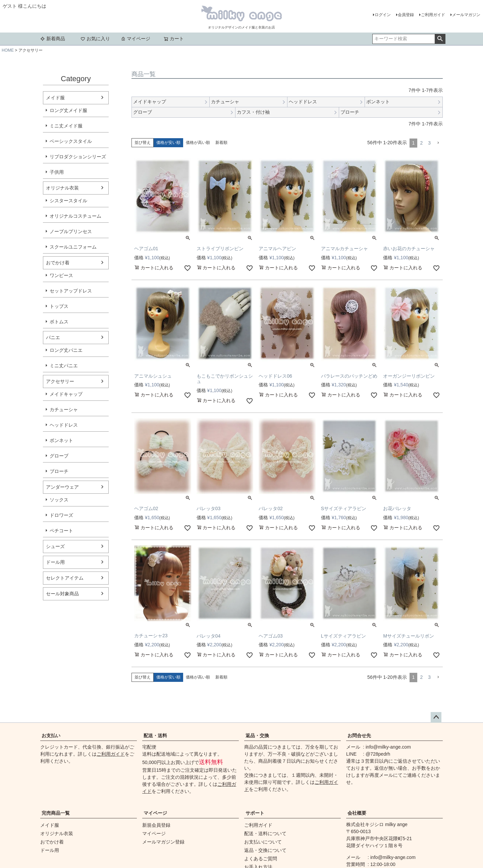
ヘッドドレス (64, 425)
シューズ (55, 546)
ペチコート (61, 531)
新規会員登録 (156, 825)
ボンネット (61, 440)
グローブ (59, 456)
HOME (8, 50)
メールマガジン (466, 15)
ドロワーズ (61, 515)
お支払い (51, 736)
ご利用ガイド (433, 15)
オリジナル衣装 (62, 188)
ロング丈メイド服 (68, 110)
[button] (438, 143)
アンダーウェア (62, 487)
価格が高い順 (198, 143)
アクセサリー (60, 381)
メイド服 (55, 98)
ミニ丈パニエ (64, 366)
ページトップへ (436, 717)
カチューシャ (64, 410)
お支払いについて (263, 842)
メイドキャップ (66, 394)
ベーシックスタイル (71, 141)
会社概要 (357, 813)
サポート (255, 813)
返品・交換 (257, 736)
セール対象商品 (62, 594)
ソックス (59, 500)
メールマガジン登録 (163, 842)
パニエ (53, 337)
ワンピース (61, 275)
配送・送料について (265, 833)
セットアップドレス (71, 291)
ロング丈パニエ (66, 350)
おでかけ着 (58, 263)
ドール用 (55, 562)
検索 (440, 39)
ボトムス (59, 322)
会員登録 (406, 15)
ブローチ (59, 471)
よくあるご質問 (261, 859)
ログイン (383, 15)
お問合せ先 (359, 736)
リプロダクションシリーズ (78, 157)
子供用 (57, 172)
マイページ (136, 39)
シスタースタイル (68, 201)
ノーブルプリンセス (71, 231)
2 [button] (421, 143)
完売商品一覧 (56, 813)
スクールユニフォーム (73, 247)
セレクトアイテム (65, 578)
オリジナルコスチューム (75, 216)
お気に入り (95, 39)
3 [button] (429, 143)
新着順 (221, 143)
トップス (59, 306)
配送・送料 (155, 736)
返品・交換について (265, 850)
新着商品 (53, 39)
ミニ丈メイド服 (66, 126)
